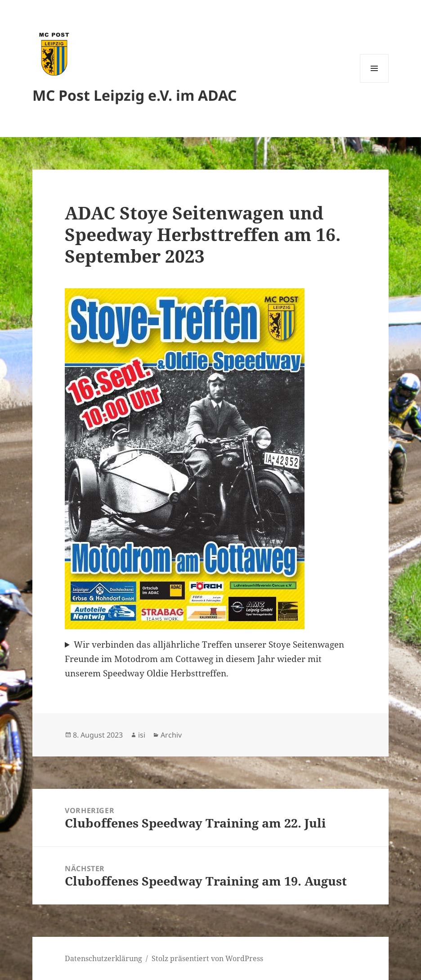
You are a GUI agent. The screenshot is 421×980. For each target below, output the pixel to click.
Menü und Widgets (374, 83)
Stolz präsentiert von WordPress (207, 958)
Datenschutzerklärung (103, 958)
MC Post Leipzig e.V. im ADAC (134, 95)
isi (142, 735)
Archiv (171, 735)
